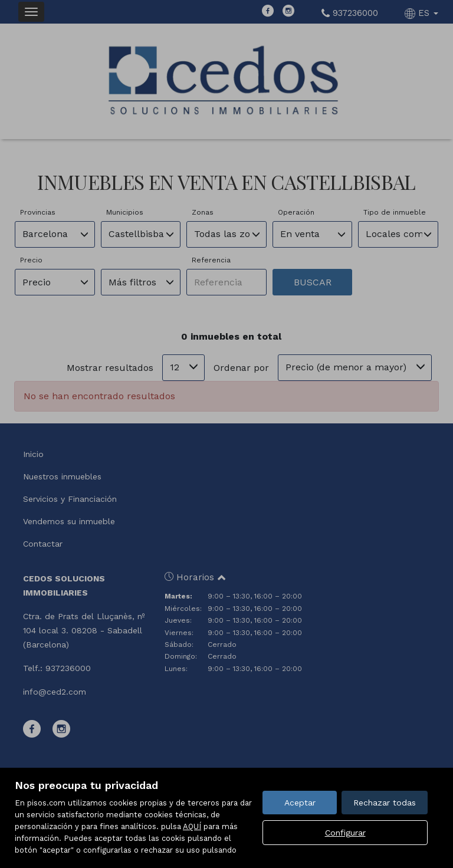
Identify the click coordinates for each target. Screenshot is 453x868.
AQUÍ (192, 826)
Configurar (345, 833)
